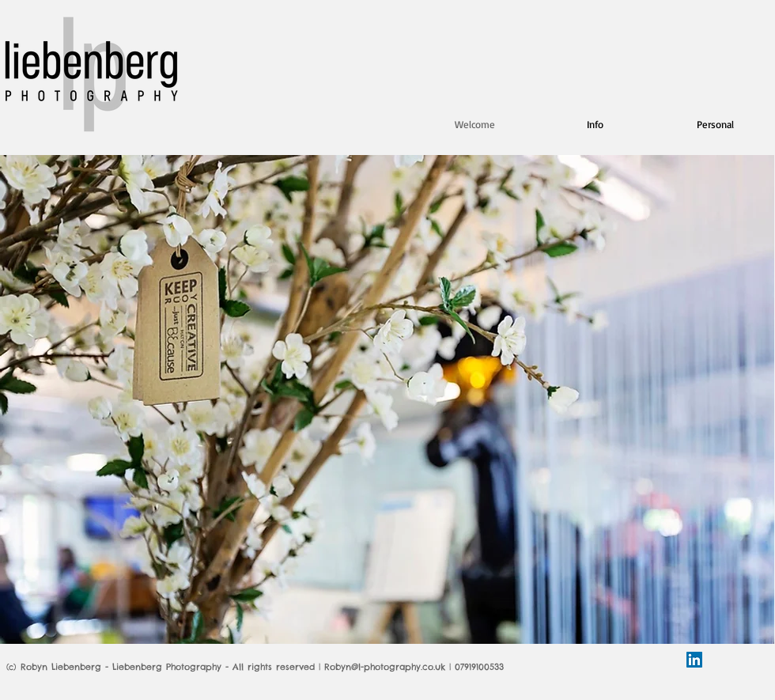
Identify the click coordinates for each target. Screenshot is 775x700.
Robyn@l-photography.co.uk (385, 667)
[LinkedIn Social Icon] (694, 660)
